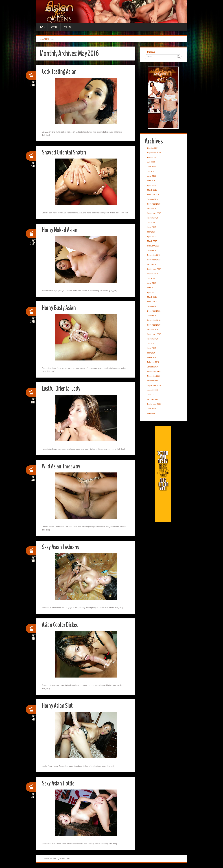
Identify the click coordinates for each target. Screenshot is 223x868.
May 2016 (152, 181)
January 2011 (153, 316)
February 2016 (154, 195)
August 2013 (153, 218)
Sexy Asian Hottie (59, 783)
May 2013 (152, 232)
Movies (54, 27)
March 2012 (152, 297)
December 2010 (154, 321)
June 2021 (152, 167)
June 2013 (152, 228)
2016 (47, 39)
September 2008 (154, 404)
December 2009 (154, 372)
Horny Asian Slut (58, 706)
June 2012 (152, 283)
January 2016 (153, 200)
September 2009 (154, 386)
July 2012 (152, 279)
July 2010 (152, 344)
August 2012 (153, 274)
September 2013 (154, 214)
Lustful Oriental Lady (62, 388)
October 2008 (153, 400)
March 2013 (152, 242)
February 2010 (154, 362)
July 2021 (152, 162)
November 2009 (154, 376)
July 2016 (152, 172)
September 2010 (154, 335)
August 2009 (153, 390)
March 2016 (152, 190)
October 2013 (153, 209)
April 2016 (152, 186)
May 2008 (152, 414)
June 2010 (152, 349)
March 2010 (152, 358)
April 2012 (152, 293)
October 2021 (153, 148)
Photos (67, 27)
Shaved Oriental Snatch (64, 152)
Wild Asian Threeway (62, 466)
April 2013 (152, 237)
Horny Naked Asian (60, 230)
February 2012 (154, 302)
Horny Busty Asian (60, 308)
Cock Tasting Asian (60, 71)
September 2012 (154, 269)
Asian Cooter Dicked (61, 625)
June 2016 (152, 176)
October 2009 (153, 381)
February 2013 (154, 246)
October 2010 (153, 330)
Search (151, 52)
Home (42, 27)
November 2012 (154, 260)
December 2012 (154, 255)
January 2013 (153, 251)
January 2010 (153, 367)
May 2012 (152, 288)
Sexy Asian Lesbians (61, 547)
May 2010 (152, 353)
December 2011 (154, 311)
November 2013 (154, 204)
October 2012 (153, 265)
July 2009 (152, 395)
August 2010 (153, 339)
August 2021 (153, 158)
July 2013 (152, 223)
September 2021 (154, 153)
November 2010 (154, 325)
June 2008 (152, 409)
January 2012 (153, 307)
